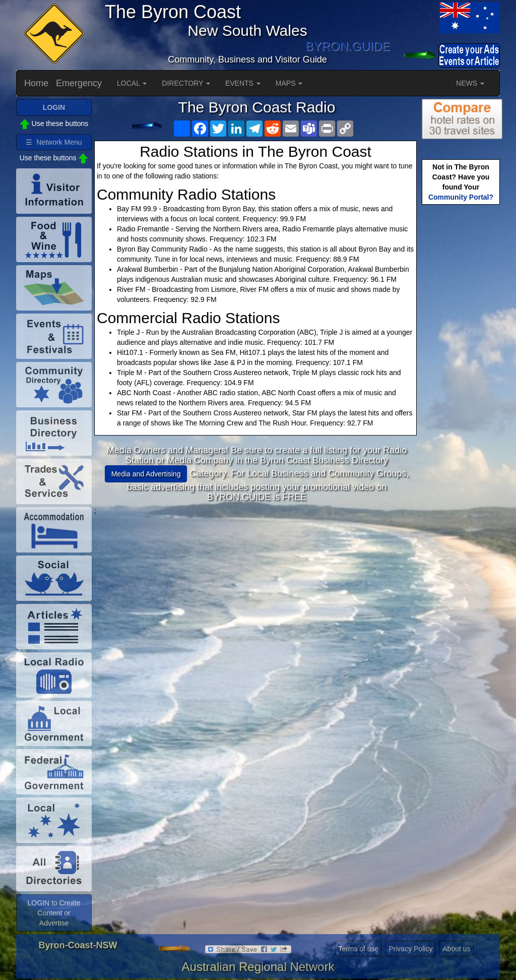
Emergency (79, 83)
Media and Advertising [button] (146, 474)
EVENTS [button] (243, 83)
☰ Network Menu (54, 142)
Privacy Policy (410, 949)
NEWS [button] (470, 83)
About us (456, 949)
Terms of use (358, 949)
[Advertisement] (257, 586)
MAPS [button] (289, 83)
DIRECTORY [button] (186, 83)
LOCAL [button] (132, 83)
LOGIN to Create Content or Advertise (54, 913)
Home (36, 83)
